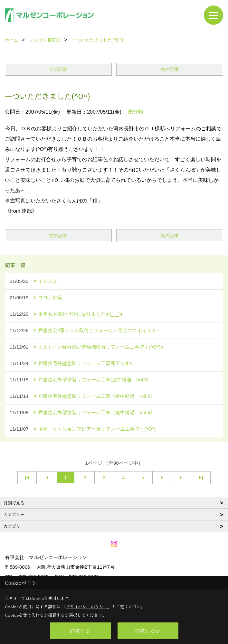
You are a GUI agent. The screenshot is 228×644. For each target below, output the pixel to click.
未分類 (136, 112)
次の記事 (170, 69)
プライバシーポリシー (87, 607)
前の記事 (58, 69)
